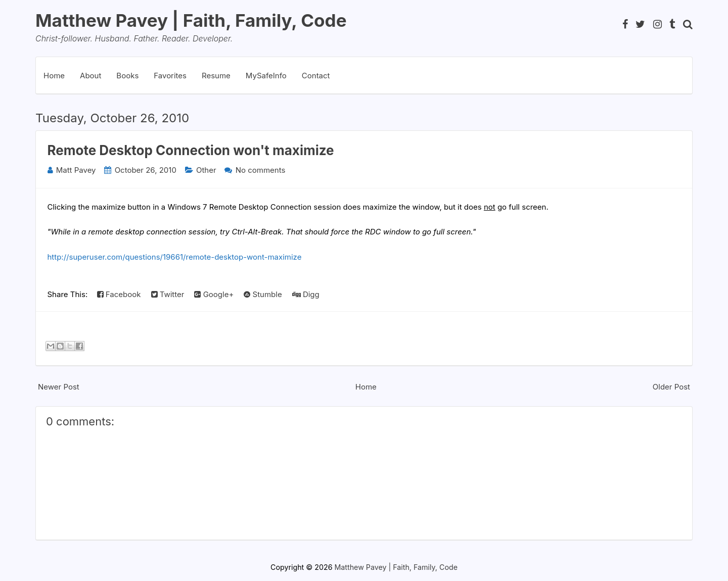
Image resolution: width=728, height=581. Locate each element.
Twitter (168, 294)
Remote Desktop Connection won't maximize (191, 150)
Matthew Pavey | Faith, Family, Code (191, 20)
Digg (306, 294)
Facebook (119, 294)
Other (206, 170)
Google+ (214, 294)
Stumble (263, 294)
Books (127, 76)
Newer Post (59, 387)
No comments (261, 170)
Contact (316, 76)
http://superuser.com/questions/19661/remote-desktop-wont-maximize (175, 257)
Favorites (170, 76)
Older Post (671, 387)
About (90, 76)
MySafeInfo (266, 76)
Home (54, 76)
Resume (216, 76)
